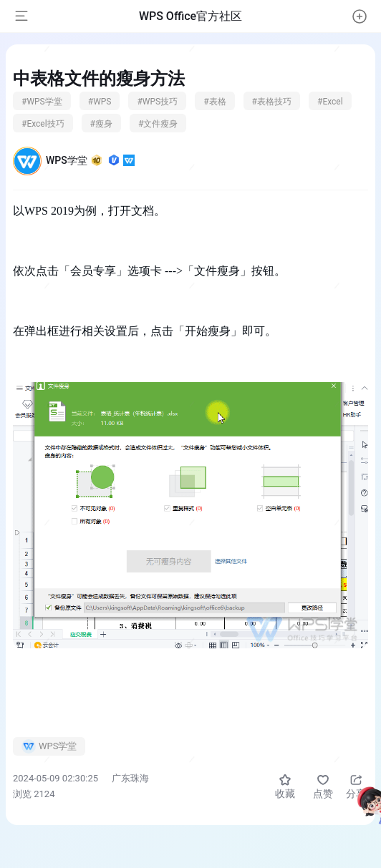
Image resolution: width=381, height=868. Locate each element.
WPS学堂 (90, 160)
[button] (360, 16)
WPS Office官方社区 (190, 16)
